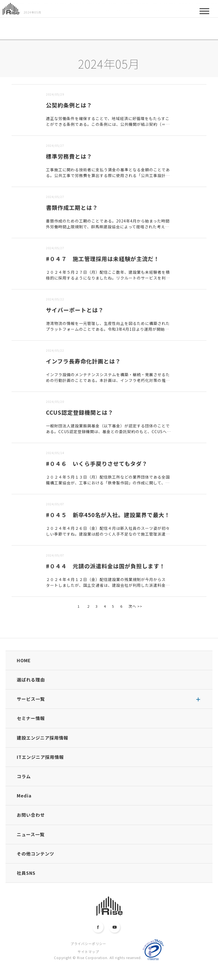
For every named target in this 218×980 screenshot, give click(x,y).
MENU (204, 13)
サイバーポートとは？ (75, 310)
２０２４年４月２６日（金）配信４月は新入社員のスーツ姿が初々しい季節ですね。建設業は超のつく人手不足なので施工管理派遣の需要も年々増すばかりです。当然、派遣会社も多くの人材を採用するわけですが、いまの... (108, 537)
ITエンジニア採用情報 (40, 757)
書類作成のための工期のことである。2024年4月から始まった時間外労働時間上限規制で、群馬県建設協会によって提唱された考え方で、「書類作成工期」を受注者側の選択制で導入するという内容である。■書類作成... (108, 230)
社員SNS (26, 873)
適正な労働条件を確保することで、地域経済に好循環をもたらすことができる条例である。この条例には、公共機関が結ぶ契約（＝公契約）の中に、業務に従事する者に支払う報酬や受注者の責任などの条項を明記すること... (108, 127)
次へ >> (135, 606)
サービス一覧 (31, 699)
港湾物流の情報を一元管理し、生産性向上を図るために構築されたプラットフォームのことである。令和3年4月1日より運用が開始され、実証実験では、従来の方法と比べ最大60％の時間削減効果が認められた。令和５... (108, 332)
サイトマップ (88, 952)
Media (24, 796)
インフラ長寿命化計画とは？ (83, 361)
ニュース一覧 (31, 834)
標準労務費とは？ (69, 156)
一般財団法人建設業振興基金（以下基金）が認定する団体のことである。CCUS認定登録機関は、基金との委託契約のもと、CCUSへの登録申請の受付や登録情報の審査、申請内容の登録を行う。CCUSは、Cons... (108, 434)
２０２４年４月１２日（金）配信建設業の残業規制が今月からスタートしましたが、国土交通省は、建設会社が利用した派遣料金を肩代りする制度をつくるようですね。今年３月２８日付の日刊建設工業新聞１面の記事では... (108, 588)
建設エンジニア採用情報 (43, 738)
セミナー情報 (31, 718)
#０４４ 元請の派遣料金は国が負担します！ (106, 566)
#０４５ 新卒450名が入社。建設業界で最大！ (108, 515)
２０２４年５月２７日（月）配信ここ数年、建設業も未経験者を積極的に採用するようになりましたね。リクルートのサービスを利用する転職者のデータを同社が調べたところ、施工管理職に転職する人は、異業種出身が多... (108, 281)
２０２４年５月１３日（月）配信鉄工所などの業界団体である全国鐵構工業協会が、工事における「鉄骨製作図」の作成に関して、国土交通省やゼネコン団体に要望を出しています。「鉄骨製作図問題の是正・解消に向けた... (108, 486)
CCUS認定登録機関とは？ (80, 412)
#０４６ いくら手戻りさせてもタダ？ (97, 464)
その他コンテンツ (36, 854)
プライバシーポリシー (88, 944)
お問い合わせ (31, 815)
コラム (24, 776)
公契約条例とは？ (69, 105)
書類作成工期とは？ (72, 207)
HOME (24, 660)
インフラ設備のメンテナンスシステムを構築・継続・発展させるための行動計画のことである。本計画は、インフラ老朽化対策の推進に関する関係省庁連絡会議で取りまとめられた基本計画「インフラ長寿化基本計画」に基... (108, 383)
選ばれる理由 (31, 680)
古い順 (40, 81)
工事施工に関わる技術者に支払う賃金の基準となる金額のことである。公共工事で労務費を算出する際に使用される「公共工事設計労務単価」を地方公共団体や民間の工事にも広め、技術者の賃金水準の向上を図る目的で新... (108, 178)
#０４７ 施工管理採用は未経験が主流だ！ (103, 259)
